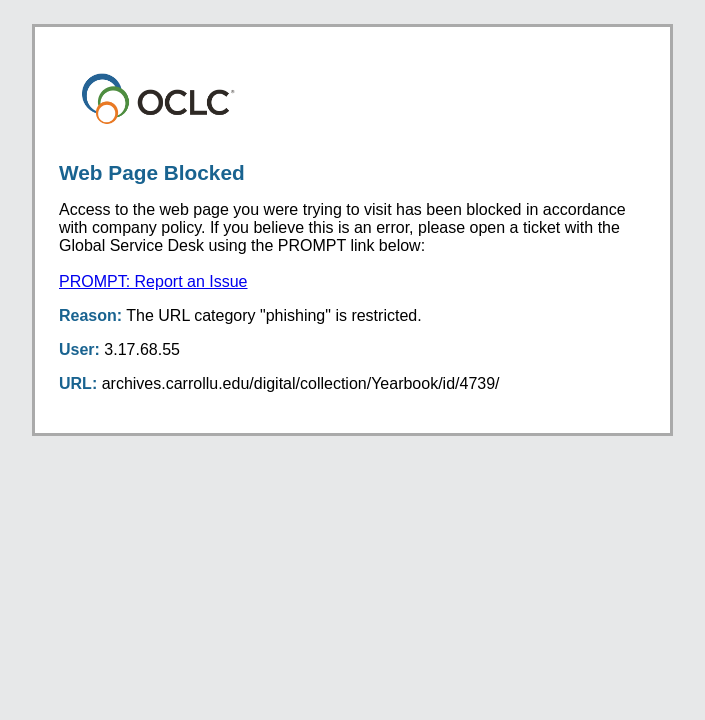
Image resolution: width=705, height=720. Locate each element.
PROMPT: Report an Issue (153, 281)
